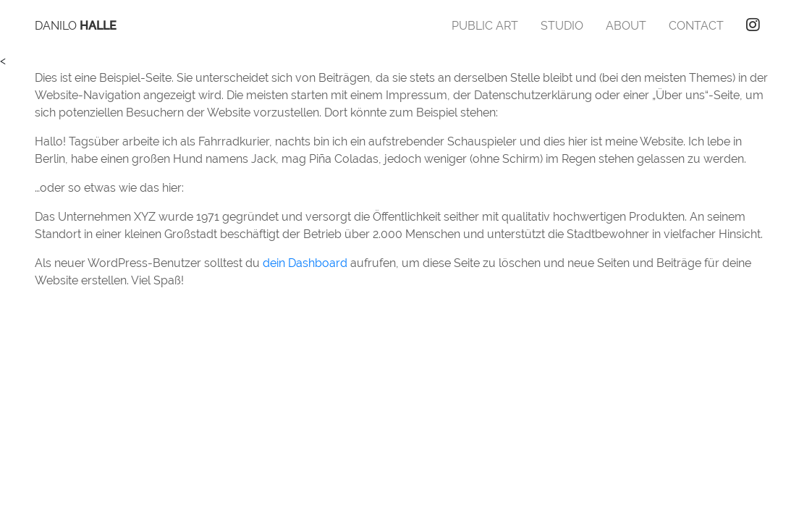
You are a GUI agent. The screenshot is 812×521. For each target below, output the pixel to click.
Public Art (485, 26)
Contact (696, 26)
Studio (562, 26)
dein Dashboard (305, 263)
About (626, 26)
